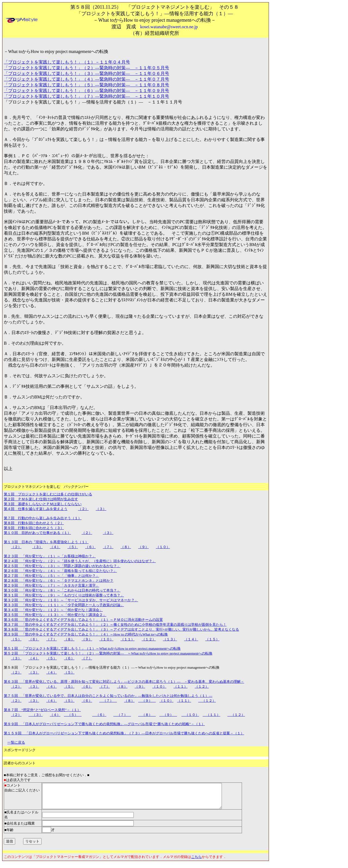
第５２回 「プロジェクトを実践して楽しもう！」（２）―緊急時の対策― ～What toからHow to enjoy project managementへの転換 (108, 653)
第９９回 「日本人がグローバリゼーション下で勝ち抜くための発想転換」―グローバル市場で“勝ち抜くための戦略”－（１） (104, 724)
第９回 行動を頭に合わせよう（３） (34, 528)
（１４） (191, 639)
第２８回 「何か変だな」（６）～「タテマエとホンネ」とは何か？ (59, 581)
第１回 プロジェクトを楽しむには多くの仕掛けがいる (48, 494)
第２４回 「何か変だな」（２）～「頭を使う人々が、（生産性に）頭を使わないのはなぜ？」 (80, 561)
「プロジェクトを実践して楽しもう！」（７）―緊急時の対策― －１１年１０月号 (86, 96)
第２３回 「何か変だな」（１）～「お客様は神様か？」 (50, 556)
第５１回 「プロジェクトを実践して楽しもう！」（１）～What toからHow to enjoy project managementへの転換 (92, 648)
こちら (196, 862)
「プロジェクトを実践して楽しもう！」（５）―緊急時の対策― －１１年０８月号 (86, 85)
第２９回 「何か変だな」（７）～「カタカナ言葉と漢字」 (52, 585)
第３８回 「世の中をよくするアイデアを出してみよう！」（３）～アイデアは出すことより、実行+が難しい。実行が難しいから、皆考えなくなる (121, 629)
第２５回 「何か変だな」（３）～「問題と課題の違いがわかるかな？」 (62, 566)
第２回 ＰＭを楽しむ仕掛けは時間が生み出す (41, 499)
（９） (143, 547)
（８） (126, 547)
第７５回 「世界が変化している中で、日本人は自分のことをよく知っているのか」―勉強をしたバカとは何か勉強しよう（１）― (108, 696)
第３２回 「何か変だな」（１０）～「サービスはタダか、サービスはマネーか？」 (71, 600)
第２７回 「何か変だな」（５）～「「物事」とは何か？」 (52, 576)
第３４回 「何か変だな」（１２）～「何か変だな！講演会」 (53, 610)
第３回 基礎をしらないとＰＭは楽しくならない (43, 504)
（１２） (149, 639)
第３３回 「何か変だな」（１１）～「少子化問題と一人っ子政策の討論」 (64, 605)
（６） (90, 547)
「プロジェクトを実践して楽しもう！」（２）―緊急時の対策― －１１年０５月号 (86, 68)
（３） (101, 509)
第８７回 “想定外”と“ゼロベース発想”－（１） (42, 710)
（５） (73, 547)
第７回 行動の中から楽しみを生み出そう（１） (43, 518)
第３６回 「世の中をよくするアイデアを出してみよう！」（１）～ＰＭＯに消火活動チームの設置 (83, 620)
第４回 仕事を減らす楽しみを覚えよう (36, 509)
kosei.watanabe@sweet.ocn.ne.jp (169, 27)
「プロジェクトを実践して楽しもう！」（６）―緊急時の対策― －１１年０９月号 (86, 91)
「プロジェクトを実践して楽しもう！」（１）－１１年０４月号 (67, 62)
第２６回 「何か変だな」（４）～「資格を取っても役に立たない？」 (60, 571)
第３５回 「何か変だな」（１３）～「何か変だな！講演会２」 (55, 615)
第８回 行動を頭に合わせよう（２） (34, 523)
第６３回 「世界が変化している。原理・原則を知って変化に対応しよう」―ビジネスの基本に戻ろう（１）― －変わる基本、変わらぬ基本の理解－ (124, 682)
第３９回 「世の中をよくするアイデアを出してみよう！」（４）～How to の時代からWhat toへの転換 (86, 634)
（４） (55, 547)
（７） (108, 547)
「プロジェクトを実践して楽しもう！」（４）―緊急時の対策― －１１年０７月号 (86, 79)
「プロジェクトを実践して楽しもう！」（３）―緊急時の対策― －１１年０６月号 (86, 73)
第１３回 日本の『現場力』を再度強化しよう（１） (46, 542)
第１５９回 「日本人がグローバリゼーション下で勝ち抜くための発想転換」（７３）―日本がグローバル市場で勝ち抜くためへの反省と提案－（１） (124, 733)
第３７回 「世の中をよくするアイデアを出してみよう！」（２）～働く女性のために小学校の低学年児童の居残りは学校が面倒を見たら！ (115, 625)
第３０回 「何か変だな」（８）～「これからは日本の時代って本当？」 (62, 590)
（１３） (170, 639)
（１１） (128, 639)
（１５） (212, 639)
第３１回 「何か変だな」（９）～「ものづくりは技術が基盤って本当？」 (64, 595)
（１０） (163, 547)
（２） (83, 509)
